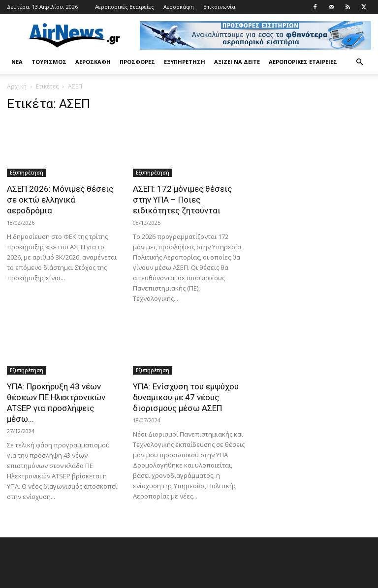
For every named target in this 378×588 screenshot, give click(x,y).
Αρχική (17, 86)
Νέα (17, 62)
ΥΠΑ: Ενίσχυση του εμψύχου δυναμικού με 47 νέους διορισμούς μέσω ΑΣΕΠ (186, 397)
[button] (359, 62)
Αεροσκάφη (179, 7)
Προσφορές (137, 62)
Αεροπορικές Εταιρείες (125, 7)
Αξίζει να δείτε (237, 62)
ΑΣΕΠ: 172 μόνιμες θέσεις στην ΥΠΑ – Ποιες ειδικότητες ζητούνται (182, 200)
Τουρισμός (49, 62)
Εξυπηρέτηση (185, 62)
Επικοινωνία (219, 7)
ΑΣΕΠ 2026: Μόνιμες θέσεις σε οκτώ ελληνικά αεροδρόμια (60, 200)
